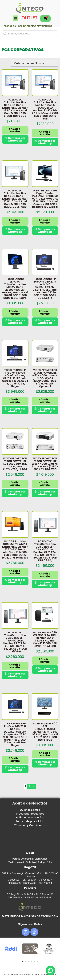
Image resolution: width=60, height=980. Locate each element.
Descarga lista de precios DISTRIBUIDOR (28, 26)
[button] (16, 18)
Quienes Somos (30, 810)
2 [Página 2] (29, 786)
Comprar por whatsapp (16, 139)
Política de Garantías (30, 818)
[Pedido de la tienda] (35, 63)
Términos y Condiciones (30, 825)
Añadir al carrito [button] (15, 130)
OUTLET (30, 18)
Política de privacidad (30, 821)
